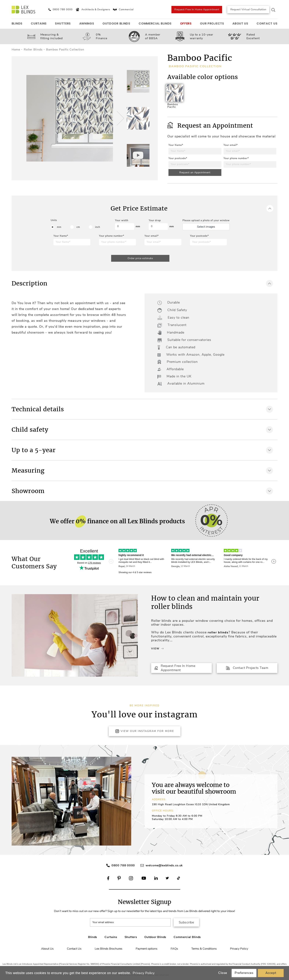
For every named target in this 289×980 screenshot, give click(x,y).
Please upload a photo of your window (206, 220)
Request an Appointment (195, 172)
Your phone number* (236, 158)
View (157, 649)
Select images (206, 227)
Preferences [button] (244, 973)
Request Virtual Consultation (248, 9)
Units (54, 220)
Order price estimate (140, 258)
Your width (122, 220)
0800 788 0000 (123, 865)
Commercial (123, 10)
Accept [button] (271, 973)
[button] (120, 118)
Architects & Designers (92, 10)
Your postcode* (178, 158)
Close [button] (223, 973)
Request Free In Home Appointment (197, 9)
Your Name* (176, 145)
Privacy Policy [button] (144, 973)
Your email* (231, 145)
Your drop (155, 220)
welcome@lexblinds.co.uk (164, 865)
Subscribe (186, 922)
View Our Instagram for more (145, 731)
